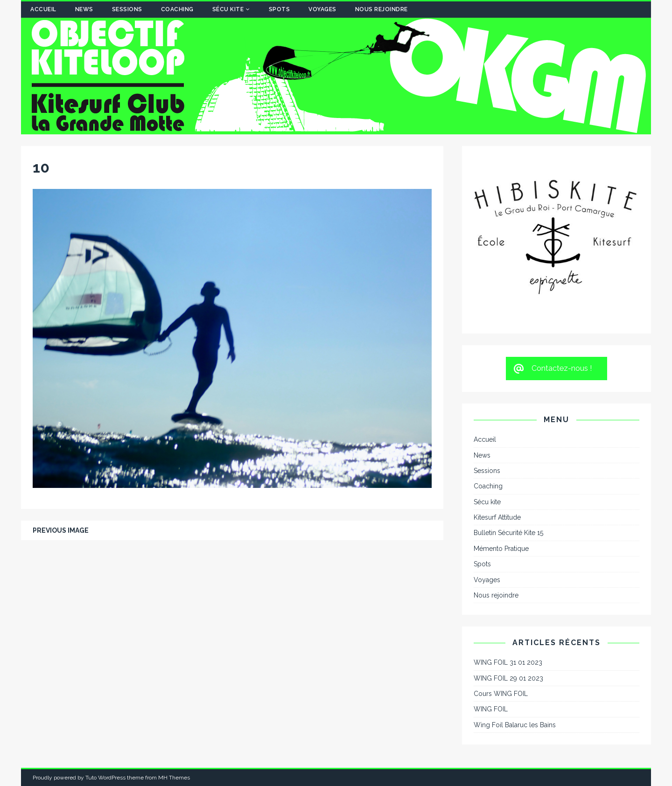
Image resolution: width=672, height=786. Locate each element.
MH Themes (174, 778)
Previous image (61, 530)
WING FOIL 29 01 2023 (508, 678)
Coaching (177, 9)
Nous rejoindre (381, 9)
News (84, 9)
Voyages (322, 9)
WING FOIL (491, 709)
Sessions (127, 9)
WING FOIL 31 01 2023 (508, 662)
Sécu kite (228, 9)
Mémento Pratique (501, 549)
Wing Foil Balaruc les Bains (515, 725)
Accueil (43, 9)
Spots (280, 9)
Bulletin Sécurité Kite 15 (508, 533)
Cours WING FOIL (501, 694)
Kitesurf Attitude (497, 517)
